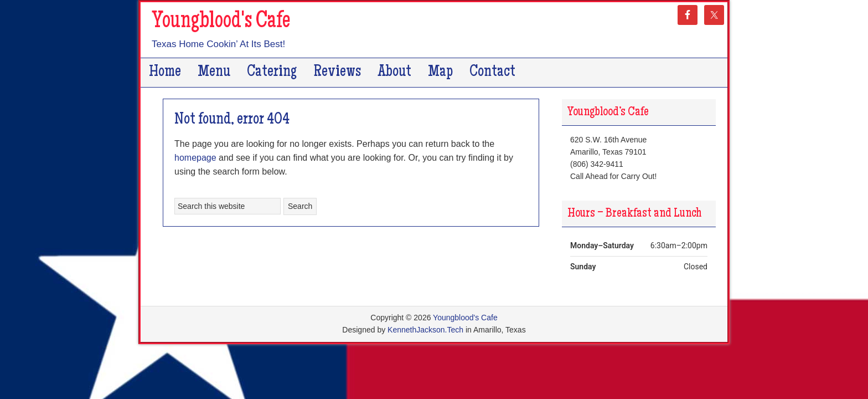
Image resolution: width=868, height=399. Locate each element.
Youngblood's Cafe (221, 22)
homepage (195, 158)
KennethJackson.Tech (425, 330)
